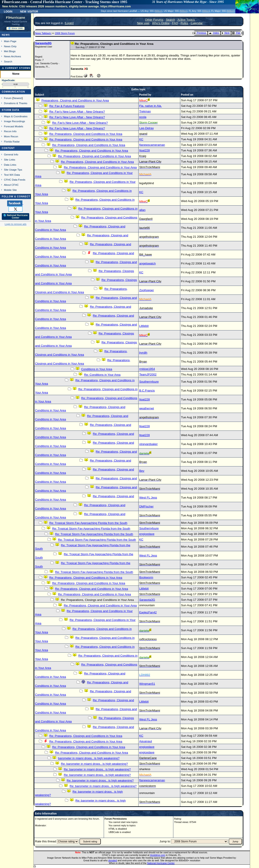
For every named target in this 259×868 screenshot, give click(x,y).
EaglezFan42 (148, 612)
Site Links (10, 160)
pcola (143, 117)
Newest (18, 98)
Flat (236, 33)
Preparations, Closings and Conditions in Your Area (75, 100)
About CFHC (11, 185)
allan (142, 210)
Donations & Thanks (16, 103)
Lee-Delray (146, 128)
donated (113, 860)
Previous (200, 33)
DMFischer (146, 506)
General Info (11, 154)
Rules (184, 23)
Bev (142, 471)
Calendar (197, 23)
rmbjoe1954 (147, 369)
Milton (158, 11)
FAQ (175, 23)
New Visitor (29, 11)
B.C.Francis (147, 391)
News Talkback (43, 33)
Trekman (145, 111)
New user (143, 23)
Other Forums (154, 20)
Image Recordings (15, 121)
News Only (10, 46)
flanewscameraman (152, 145)
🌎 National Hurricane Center (16, 216)
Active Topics (186, 20)
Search (8, 61)
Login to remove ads (16, 224)
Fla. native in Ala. (151, 106)
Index (214, 33)
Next (226, 33)
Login (8, 11)
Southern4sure (149, 382)
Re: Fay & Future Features (67, 106)
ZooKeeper (147, 290)
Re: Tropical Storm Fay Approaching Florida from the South (88, 523)
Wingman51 (147, 684)
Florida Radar (12, 141)
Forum (8, 98)
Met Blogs (10, 51)
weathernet (147, 408)
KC (141, 139)
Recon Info (10, 131)
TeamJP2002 (148, 374)
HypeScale (8, 80)
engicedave (147, 534)
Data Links (10, 165)
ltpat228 (144, 150)
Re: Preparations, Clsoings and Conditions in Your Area (86, 741)
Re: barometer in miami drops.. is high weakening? (94, 764)
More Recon (11, 136)
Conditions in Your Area (97, 369)
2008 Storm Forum (65, 33)
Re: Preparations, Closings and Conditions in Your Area (86, 134)
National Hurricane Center (161, 863)
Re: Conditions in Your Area (102, 375)
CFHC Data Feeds (15, 180)
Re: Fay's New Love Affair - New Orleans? (77, 112)
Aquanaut (146, 741)
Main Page (10, 41)
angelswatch (147, 263)
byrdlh (143, 353)
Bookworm (146, 577)
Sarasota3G (43, 43)
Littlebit (144, 326)
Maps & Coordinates (16, 116)
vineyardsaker (148, 444)
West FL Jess (148, 498)
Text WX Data (12, 175)
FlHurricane (16, 18)
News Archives (12, 56)
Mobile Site (10, 190)
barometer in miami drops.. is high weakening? (89, 758)
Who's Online (161, 23)
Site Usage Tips (13, 170)
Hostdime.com (157, 855)
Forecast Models (14, 126)
